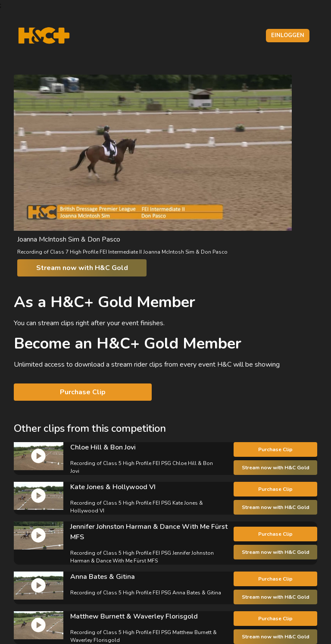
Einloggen (288, 35)
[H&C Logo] (44, 36)
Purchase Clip (83, 392)
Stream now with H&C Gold (82, 268)
